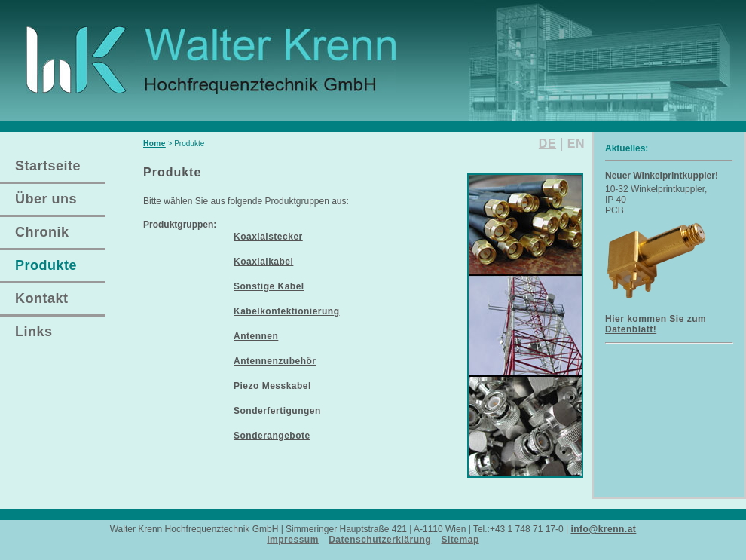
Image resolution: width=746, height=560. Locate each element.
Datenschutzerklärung (380, 540)
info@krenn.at (603, 529)
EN (576, 144)
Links (34, 332)
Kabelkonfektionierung (287, 311)
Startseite (48, 166)
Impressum (293, 540)
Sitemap (460, 540)
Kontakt (42, 298)
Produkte (46, 265)
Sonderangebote (272, 436)
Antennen (256, 336)
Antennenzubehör (275, 361)
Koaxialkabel (263, 262)
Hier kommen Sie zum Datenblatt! (656, 324)
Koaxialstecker (268, 237)
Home (154, 144)
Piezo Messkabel (272, 386)
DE (547, 144)
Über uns (46, 199)
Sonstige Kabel (269, 286)
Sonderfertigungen (277, 411)
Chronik (42, 232)
